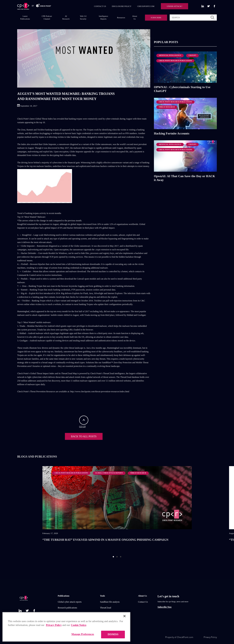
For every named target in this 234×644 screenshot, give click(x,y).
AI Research (66, 17)
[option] (117, 508)
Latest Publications (25, 17)
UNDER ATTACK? (174, 6)
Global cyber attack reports (70, 601)
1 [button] (113, 556)
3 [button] (121, 556)
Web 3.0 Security (83, 17)
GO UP (84, 422)
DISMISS (113, 634)
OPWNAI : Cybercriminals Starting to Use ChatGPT (182, 89)
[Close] (124, 616)
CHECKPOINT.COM (146, 6)
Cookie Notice (79, 625)
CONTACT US (100, 6)
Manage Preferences (83, 634)
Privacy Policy (210, 636)
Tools (102, 595)
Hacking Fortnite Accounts (172, 133)
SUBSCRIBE (156, 18)
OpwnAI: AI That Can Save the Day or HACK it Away (185, 178)
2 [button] (117, 556)
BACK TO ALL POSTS (84, 436)
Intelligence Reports (103, 17)
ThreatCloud (106, 607)
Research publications (67, 607)
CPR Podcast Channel (47, 17)
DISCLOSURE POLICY (122, 6)
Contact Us (143, 601)
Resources (121, 18)
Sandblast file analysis (110, 601)
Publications (64, 595)
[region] (66, 627)
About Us (135, 17)
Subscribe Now (165, 606)
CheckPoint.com (185, 636)
